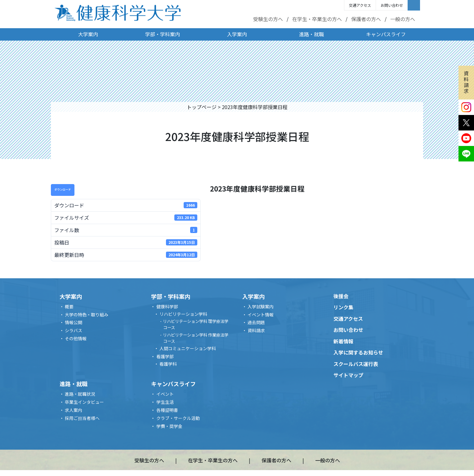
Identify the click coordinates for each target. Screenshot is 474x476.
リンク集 (343, 307)
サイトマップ (348, 375)
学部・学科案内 (163, 34)
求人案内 (74, 410)
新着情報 (343, 341)
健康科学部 (167, 306)
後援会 (341, 296)
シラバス (74, 330)
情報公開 (74, 322)
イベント (165, 394)
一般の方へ (403, 19)
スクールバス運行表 (356, 364)
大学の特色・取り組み (87, 315)
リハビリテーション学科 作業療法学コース (196, 338)
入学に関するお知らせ (358, 352)
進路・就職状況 (80, 394)
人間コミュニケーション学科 (188, 348)
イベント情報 (261, 315)
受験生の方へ (268, 19)
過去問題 (256, 322)
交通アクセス (360, 5)
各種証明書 (167, 410)
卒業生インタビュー (84, 402)
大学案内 (88, 34)
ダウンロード (63, 190)
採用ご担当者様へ (82, 418)
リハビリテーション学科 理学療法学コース (196, 324)
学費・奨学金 (169, 426)
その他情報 (76, 338)
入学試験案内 (261, 306)
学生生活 (165, 402)
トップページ (202, 107)
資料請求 (466, 82)
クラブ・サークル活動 (178, 418)
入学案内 (237, 34)
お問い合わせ (392, 5)
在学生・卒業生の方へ (317, 19)
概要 (69, 306)
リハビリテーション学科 (183, 314)
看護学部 (165, 356)
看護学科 (168, 364)
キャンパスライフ (386, 34)
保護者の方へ (366, 19)
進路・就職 (311, 34)
